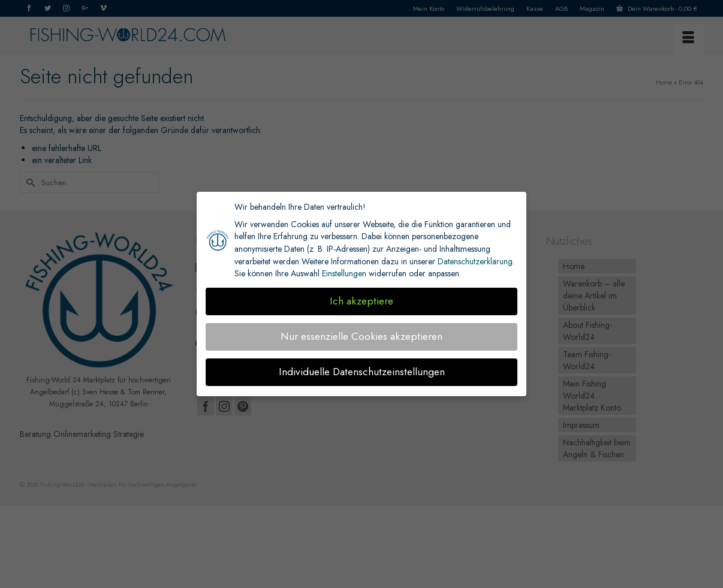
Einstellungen (344, 273)
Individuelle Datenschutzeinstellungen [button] (362, 372)
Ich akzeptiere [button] (361, 301)
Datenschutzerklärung (475, 261)
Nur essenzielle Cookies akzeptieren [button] (361, 336)
